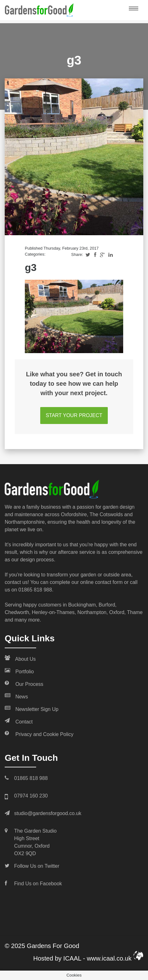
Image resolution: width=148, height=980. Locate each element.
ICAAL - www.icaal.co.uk (103, 958)
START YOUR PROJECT (74, 415)
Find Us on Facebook (38, 884)
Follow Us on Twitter (37, 866)
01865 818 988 (35, 590)
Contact (19, 721)
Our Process (24, 684)
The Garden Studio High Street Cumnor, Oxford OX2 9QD (35, 842)
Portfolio (19, 671)
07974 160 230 (31, 796)
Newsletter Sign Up (32, 709)
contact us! (17, 582)
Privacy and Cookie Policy (39, 734)
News (16, 696)
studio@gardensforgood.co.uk (48, 813)
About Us (20, 659)
